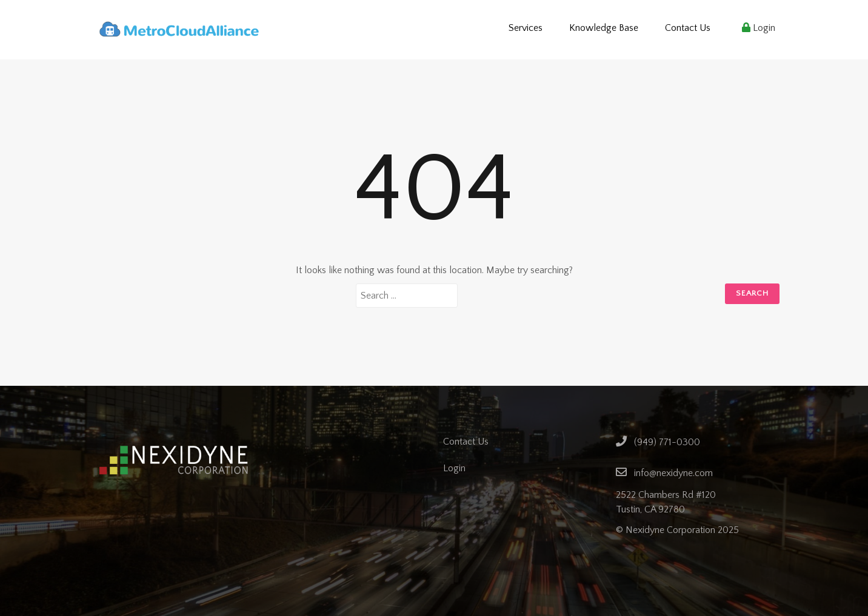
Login (759, 28)
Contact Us (688, 28)
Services (526, 28)
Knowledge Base (604, 28)
